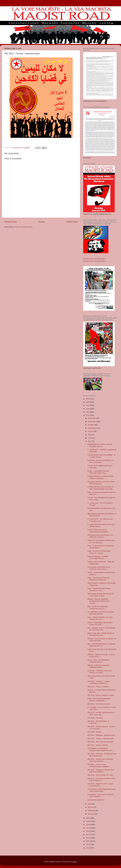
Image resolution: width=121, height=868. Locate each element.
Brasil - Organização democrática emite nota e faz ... (100, 624)
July (90, 435)
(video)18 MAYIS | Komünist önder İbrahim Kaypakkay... (101, 477)
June (90, 438)
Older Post (72, 222)
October (91, 425)
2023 (88, 409)
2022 (88, 412)
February (92, 811)
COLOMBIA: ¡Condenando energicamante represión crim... (100, 749)
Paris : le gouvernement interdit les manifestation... (101, 547)
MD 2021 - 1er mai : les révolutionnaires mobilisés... (99, 765)
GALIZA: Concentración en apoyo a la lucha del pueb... (102, 640)
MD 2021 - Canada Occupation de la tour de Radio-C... (101, 779)
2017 (88, 828)
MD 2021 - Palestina (95, 718)
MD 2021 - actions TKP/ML (98, 745)
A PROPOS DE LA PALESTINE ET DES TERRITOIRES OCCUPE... (101, 488)
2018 (88, 825)
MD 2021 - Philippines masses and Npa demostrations (101, 771)
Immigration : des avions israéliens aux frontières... (101, 795)
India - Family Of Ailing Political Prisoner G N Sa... (99, 589)
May (90, 441)
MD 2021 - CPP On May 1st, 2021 (100, 775)
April (90, 804)
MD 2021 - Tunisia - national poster (101, 738)
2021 (88, 415)
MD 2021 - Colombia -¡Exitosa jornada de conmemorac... (102, 755)
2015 (88, 835)
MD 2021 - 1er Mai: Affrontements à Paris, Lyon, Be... (101, 713)
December (92, 418)
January (91, 814)
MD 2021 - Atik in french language (100, 742)
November (92, 422)
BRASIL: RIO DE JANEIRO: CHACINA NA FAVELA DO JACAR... (98, 601)
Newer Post (11, 222)
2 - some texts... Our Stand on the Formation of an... (100, 520)
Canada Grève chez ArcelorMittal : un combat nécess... (102, 456)
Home (41, 222)
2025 (88, 402)
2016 (88, 831)
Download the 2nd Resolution (94, 261)
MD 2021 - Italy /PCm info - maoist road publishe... (100, 785)
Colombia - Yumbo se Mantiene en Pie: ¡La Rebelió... (101, 461)
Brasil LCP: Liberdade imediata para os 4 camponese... (101, 541)
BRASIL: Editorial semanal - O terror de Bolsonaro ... (101, 656)
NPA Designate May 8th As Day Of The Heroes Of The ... (101, 595)
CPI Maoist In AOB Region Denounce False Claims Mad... (102, 790)
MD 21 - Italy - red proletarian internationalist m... (99, 661)
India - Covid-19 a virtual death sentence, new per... (99, 552)
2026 (88, 399)
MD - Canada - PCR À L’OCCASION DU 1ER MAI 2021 (101, 629)
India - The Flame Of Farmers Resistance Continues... (99, 579)
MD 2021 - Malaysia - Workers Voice (101, 735)
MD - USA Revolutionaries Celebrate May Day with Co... (101, 645)
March (90, 807)
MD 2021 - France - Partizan (98, 687)
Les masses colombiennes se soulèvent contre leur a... (99, 568)
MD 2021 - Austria (94, 732)
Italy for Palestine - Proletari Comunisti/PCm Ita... (98, 557)
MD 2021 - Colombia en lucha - (99, 704)
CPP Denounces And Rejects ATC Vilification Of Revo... (100, 536)
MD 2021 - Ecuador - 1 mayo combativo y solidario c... (98, 682)
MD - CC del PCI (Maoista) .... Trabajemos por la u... (99, 608)
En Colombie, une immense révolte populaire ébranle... (101, 613)
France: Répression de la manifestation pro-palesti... (98, 531)
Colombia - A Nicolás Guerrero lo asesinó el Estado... (100, 672)
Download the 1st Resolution (94, 259)
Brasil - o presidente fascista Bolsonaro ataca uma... (98, 472)
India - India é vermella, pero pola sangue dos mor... (100, 618)
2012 (88, 844)
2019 (88, 821)
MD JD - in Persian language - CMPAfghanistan (99, 666)
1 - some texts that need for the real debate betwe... (101, 525)
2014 (88, 838)
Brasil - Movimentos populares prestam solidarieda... (99, 700)
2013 (88, 841)
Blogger (74, 862)
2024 (88, 405)
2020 (88, 818)
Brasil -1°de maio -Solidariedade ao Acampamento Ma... (101, 634)
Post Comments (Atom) (24, 227)
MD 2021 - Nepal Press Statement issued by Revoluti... (100, 760)
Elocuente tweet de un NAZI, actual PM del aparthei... (101, 483)
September (92, 428)
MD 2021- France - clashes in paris (101, 695)
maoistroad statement (96, 800)
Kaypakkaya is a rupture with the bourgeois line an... (100, 445)
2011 (88, 848)
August (91, 431)
